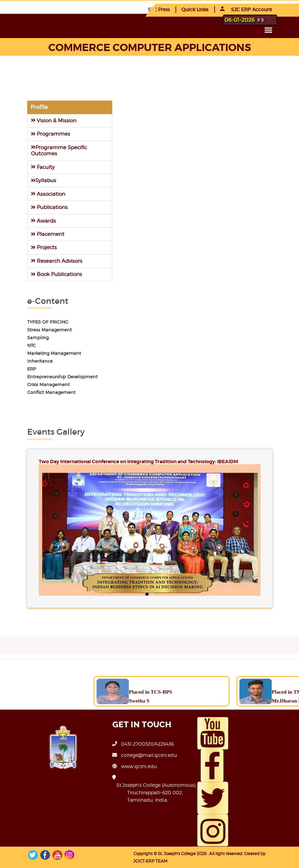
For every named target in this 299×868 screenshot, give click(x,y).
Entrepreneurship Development (62, 377)
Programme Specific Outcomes (59, 150)
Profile (39, 107)
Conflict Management (51, 392)
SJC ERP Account (246, 10)
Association (48, 194)
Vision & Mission (54, 120)
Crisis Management (48, 385)
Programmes (51, 134)
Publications (49, 207)
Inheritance (40, 361)
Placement (48, 234)
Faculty (43, 167)
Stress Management (49, 330)
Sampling (38, 338)
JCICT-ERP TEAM (150, 861)
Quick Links (195, 10)
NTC (31, 345)
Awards (43, 221)
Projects (44, 247)
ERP (32, 369)
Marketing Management (54, 353)
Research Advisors (57, 261)
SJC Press (159, 9)
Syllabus (44, 180)
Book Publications (56, 274)
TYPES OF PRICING (48, 322)
